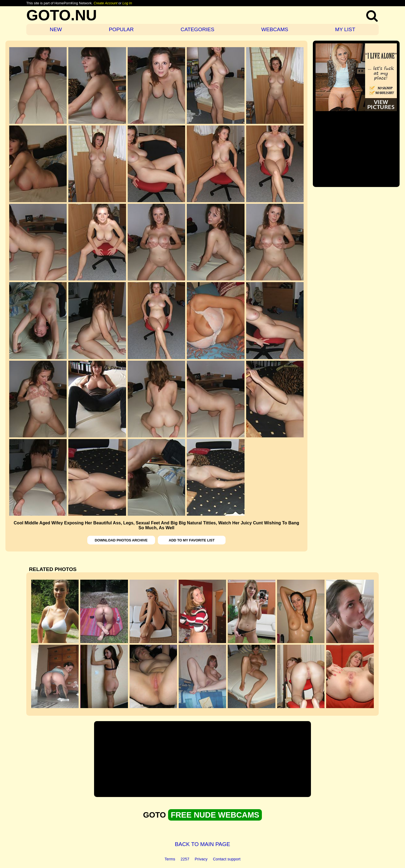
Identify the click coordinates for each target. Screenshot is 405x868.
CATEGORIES (197, 29)
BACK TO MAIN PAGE (202, 844)
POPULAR (121, 29)
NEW (56, 29)
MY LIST (345, 29)
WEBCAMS (275, 29)
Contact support (227, 859)
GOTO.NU (62, 15)
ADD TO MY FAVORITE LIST (192, 540)
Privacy (201, 859)
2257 (185, 859)
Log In (127, 3)
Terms (170, 859)
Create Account (105, 3)
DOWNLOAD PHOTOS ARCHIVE (121, 540)
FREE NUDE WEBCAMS (215, 815)
